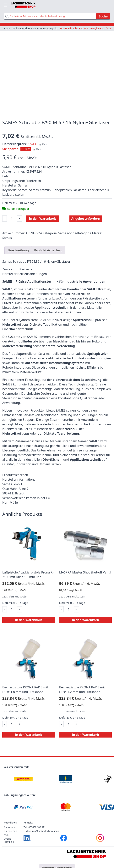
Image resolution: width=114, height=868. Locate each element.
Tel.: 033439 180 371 (35, 827)
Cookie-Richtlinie (9, 840)
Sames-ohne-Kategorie (45, 28)
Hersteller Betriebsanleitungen (25, 274)
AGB (6, 835)
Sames (7, 238)
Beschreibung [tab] (18, 250)
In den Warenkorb (43, 219)
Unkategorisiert (21, 28)
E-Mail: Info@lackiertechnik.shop (41, 831)
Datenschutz (11, 831)
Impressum (10, 827)
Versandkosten (19, 596)
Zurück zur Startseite (17, 269)
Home (7, 28)
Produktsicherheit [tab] (48, 250)
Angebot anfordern (86, 219)
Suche (103, 16)
